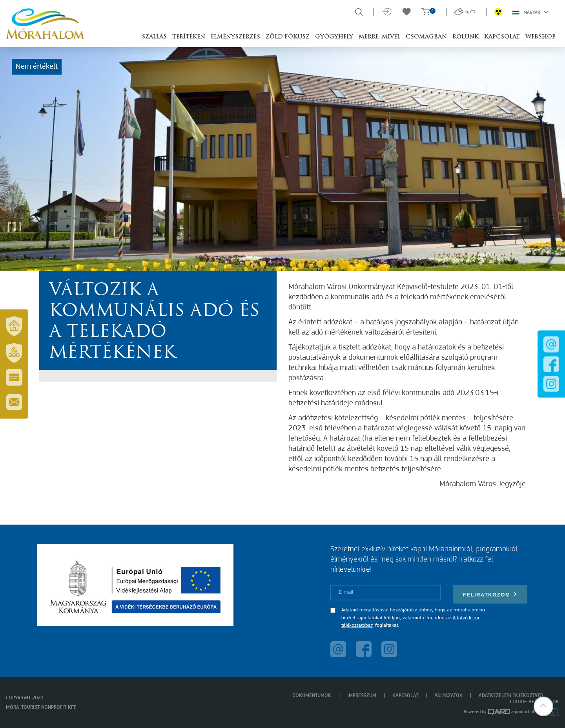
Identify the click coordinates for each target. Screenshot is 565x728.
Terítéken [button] (189, 37)
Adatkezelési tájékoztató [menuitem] (511, 696)
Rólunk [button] (466, 37)
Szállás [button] (154, 37)
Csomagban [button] (426, 37)
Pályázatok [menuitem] (448, 696)
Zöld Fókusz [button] (288, 37)
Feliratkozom (490, 594)
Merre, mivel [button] (379, 37)
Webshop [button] (540, 37)
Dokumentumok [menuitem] (312, 696)
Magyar (530, 12)
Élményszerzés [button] (235, 37)
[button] (543, 706)
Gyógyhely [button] (334, 37)
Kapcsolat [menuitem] (405, 696)
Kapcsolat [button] (502, 37)
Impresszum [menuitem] (362, 696)
